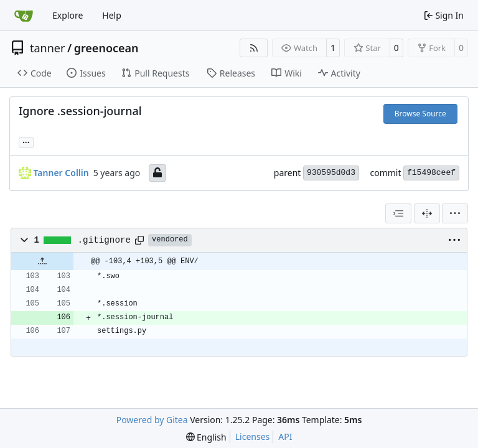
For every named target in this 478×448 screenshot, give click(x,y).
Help (112, 15)
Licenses (253, 436)
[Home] (24, 16)
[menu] (455, 213)
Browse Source (420, 114)
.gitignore (105, 240)
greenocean (106, 48)
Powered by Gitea (152, 420)
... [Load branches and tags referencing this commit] (26, 141)
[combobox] (398, 213)
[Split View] (427, 213)
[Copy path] (139, 240)
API (285, 436)
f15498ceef (431, 173)
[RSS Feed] (254, 48)
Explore (68, 15)
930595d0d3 (331, 173)
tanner (47, 48)
